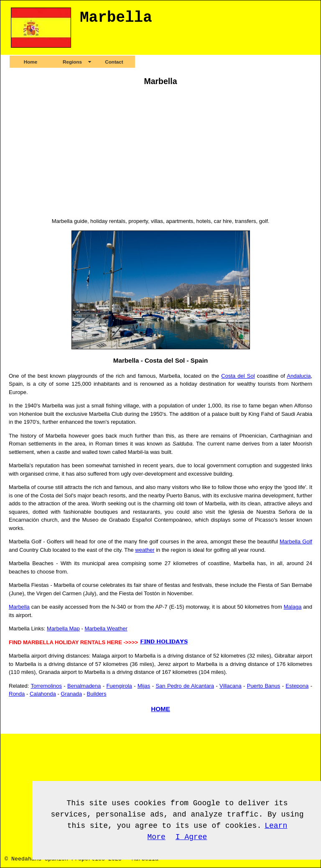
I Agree (191, 837)
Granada (71, 694)
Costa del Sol (238, 376)
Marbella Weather (106, 629)
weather (145, 550)
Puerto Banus (264, 686)
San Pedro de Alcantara (185, 686)
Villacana (231, 686)
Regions (72, 62)
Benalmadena (84, 686)
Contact (114, 62)
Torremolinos (46, 686)
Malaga (293, 607)
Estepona (297, 686)
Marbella (19, 607)
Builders (96, 694)
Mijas (144, 686)
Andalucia (299, 376)
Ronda (17, 694)
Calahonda (43, 694)
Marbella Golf (296, 542)
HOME (160, 709)
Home (31, 62)
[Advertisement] (160, 153)
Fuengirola (119, 686)
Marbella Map (63, 629)
